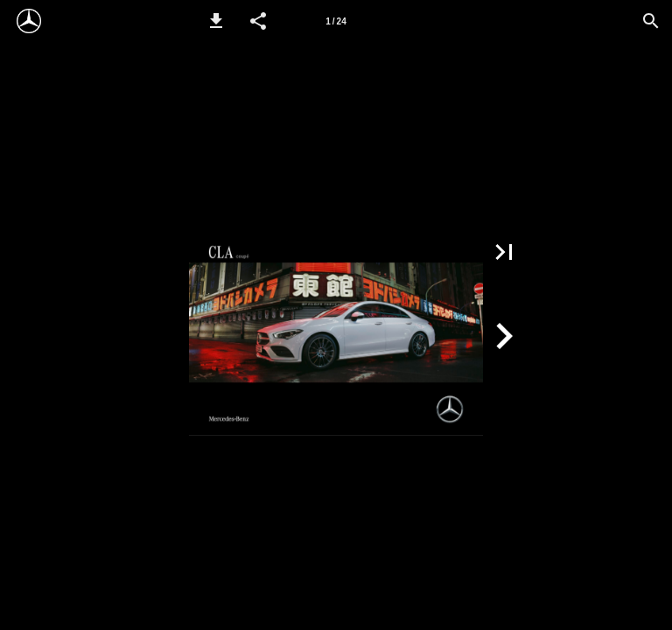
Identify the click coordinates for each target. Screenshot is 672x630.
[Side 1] (336, 21)
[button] (216, 21)
